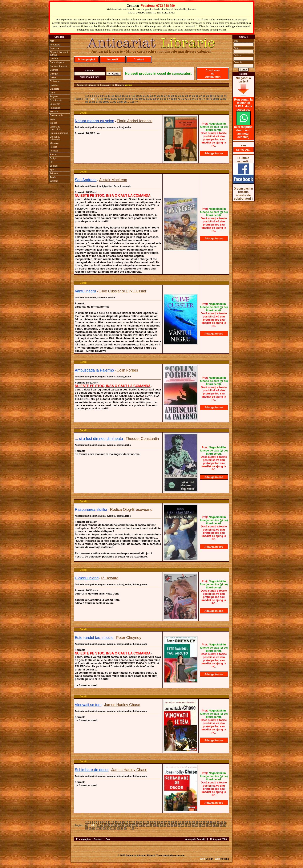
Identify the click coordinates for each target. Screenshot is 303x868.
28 (169, 96)
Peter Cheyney (129, 638)
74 (193, 99)
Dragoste (55, 89)
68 (172, 99)
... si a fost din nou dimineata (99, 439)
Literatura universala (55, 138)
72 (186, 99)
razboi (129, 85)
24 (155, 96)
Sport (53, 170)
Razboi (53, 154)
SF (51, 162)
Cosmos (54, 70)
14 (120, 96)
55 (126, 99)
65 (161, 99)
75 (197, 99)
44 (225, 96)
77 (204, 99)
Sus (108, 839)
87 (97, 102)
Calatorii (54, 58)
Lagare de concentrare (56, 128)
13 (116, 96)
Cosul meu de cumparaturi (213, 74)
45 (87, 99)
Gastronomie (56, 115)
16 (127, 96)
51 (112, 99)
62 (151, 99)
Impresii (113, 59)
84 (87, 102)
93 (118, 102)
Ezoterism (55, 104)
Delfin (53, 77)
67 (168, 99)
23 (151, 96)
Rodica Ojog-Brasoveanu (131, 510)
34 (190, 96)
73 (189, 99)
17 (130, 96)
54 (123, 99)
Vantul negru (86, 291)
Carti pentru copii (59, 66)
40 (211, 96)
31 (179, 96)
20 (141, 96)
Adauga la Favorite (195, 839)
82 (221, 99)
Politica (54, 147)
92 (115, 102)
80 (214, 99)
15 (123, 96)
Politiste (54, 151)
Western (54, 181)
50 (109, 99)
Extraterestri (56, 100)
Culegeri (54, 74)
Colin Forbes (127, 370)
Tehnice (54, 173)
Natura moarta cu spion (95, 121)
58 (137, 99)
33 (187, 96)
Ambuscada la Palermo (94, 370)
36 (197, 96)
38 (204, 96)
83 (225, 99)
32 (183, 96)
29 (172, 96)
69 (175, 99)
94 (122, 102)
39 (208, 96)
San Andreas (86, 180)
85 (90, 102)
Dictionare (55, 81)
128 (132, 102)
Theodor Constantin (142, 439)
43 (222, 96)
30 (176, 96)
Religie (53, 158)
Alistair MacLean (113, 180)
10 (106, 96)
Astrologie (55, 45)
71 (183, 99)
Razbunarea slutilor (91, 510)
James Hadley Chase (122, 705)
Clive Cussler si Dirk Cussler (123, 291)
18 (134, 96)
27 (165, 96)
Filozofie (54, 111)
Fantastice (55, 108)
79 (211, 99)
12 (113, 96)
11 (109, 96)
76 (200, 99)
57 (133, 99)
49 (105, 99)
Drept (53, 93)
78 (207, 99)
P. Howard (110, 578)
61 (147, 99)
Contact (139, 59)
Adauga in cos (214, 153)
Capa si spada (57, 62)
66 (165, 99)
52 (116, 99)
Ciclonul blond (87, 578)
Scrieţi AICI (243, 150)
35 (193, 96)
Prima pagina (83, 839)
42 (218, 96)
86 (94, 102)
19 (137, 96)
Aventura (54, 48)
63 (154, 99)
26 (162, 96)
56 (130, 99)
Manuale (54, 143)
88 (101, 102)
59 (140, 99)
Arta (52, 41)
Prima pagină (86, 59)
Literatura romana (59, 133)
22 (148, 96)
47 (98, 99)
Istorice (54, 123)
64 (158, 99)
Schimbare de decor (92, 770)
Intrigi (53, 119)
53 (119, 99)
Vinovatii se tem (88, 705)
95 (125, 102)
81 (218, 99)
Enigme (54, 96)
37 (200, 96)
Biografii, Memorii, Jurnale (59, 53)
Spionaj (54, 166)
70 (179, 99)
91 (111, 102)
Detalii (83, 113)
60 (144, 99)
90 (108, 102)
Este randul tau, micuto (94, 638)
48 (102, 99)
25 (158, 96)
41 (215, 96)
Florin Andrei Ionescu (135, 121)
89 (104, 102)
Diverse (54, 85)
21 (144, 96)
